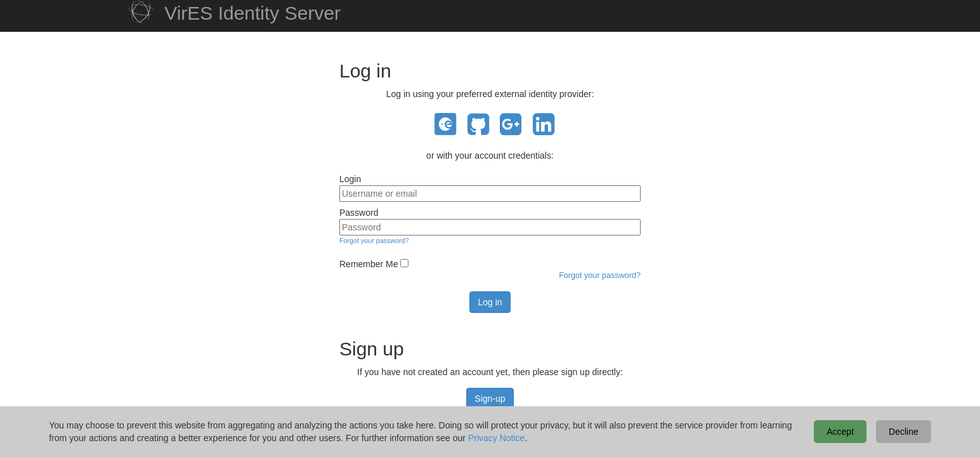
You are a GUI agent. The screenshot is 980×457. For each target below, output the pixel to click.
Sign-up (490, 399)
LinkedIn (544, 125)
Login (350, 179)
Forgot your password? (374, 241)
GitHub (478, 125)
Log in (490, 302)
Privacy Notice (496, 438)
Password (359, 213)
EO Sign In (445, 125)
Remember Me (369, 264)
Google (511, 125)
